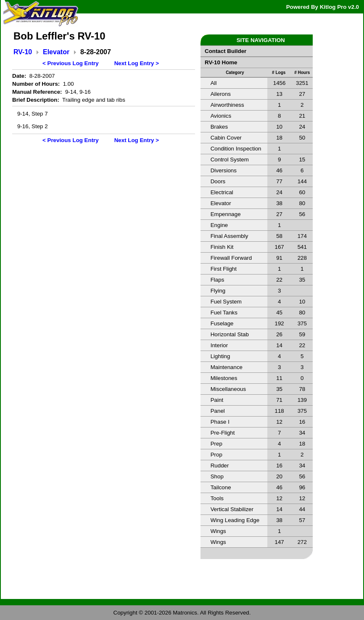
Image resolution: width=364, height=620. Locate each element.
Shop (217, 476)
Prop (216, 455)
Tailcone (221, 487)
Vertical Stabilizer (232, 509)
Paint (217, 400)
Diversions (224, 170)
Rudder (220, 466)
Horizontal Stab (230, 334)
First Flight (224, 269)
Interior (219, 345)
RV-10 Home (221, 62)
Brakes (219, 127)
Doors (218, 181)
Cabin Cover (226, 138)
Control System (230, 160)
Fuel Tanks (224, 313)
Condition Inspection (236, 149)
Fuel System (226, 302)
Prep (216, 444)
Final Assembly (229, 236)
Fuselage (222, 323)
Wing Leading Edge (235, 520)
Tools (217, 498)
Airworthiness (227, 105)
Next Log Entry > (137, 63)
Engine (219, 225)
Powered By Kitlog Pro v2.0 (323, 7)
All (214, 83)
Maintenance (227, 367)
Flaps (218, 280)
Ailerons (221, 94)
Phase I (220, 422)
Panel (218, 411)
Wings (218, 531)
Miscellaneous (228, 389)
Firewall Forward (231, 258)
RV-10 (23, 52)
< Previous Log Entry (71, 63)
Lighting (220, 356)
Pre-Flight (223, 433)
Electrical (222, 192)
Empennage (226, 214)
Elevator (56, 52)
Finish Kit (222, 247)
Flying (218, 291)
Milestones (224, 378)
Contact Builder (226, 51)
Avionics (221, 116)
